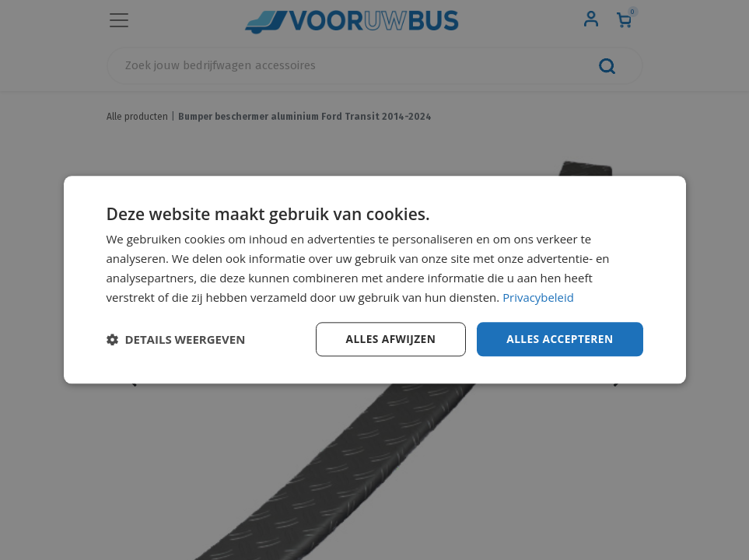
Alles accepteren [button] (559, 339)
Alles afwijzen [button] (388, 339)
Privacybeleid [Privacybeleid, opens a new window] (538, 297)
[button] (176, 340)
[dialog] (375, 280)
